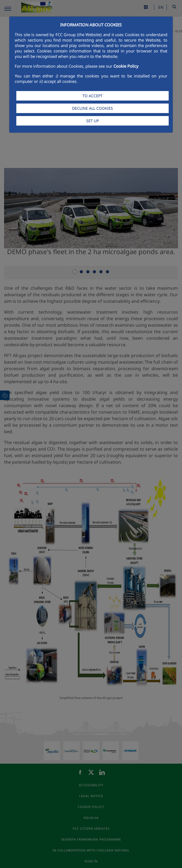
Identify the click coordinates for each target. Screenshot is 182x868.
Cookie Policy (126, 66)
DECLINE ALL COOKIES (92, 108)
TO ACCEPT (92, 96)
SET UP (92, 121)
